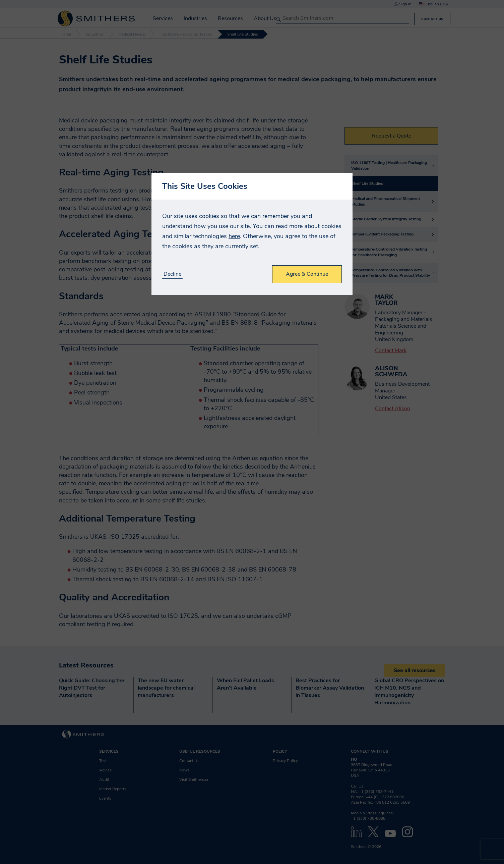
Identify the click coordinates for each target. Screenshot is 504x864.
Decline (172, 274)
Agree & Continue (307, 274)
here (234, 236)
